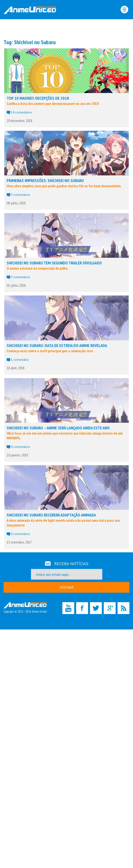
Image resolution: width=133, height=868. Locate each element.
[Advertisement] (67, 29)
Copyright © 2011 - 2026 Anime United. (25, 608)
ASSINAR (67, 587)
